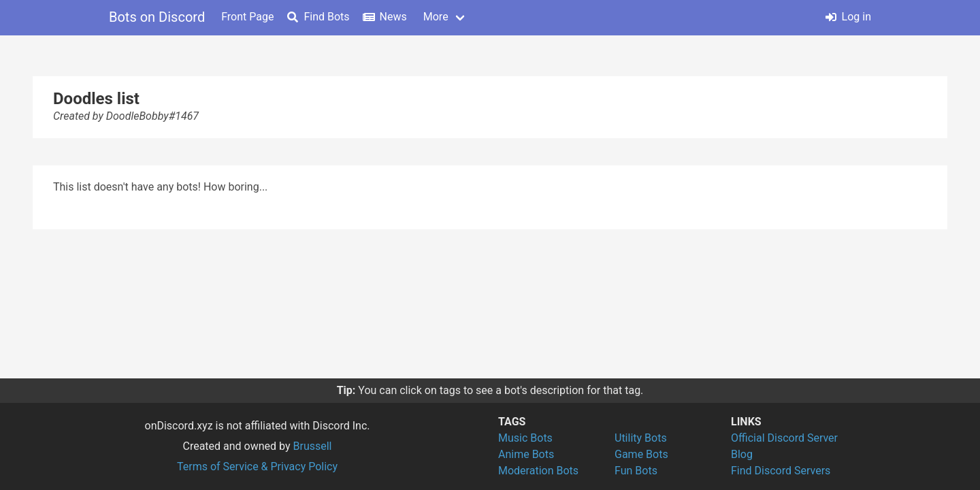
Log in (848, 17)
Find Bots (318, 17)
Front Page (247, 17)
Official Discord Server (784, 438)
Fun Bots (636, 471)
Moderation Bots (538, 471)
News (385, 17)
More (436, 17)
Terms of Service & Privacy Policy (257, 467)
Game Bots (641, 454)
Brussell (313, 446)
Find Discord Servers (781, 471)
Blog (742, 454)
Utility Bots (641, 438)
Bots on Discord (157, 17)
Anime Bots (526, 454)
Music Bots (525, 438)
